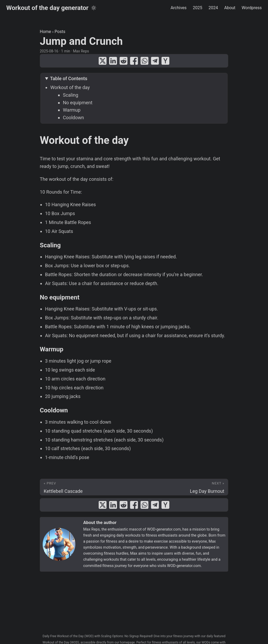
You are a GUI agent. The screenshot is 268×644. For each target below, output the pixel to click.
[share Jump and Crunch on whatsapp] (144, 61)
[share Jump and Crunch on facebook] (134, 61)
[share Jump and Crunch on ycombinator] (165, 61)
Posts (60, 32)
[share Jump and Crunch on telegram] (155, 61)
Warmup (72, 110)
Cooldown (73, 118)
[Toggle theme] (94, 8)
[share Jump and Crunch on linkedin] (113, 61)
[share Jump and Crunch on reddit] (124, 61)
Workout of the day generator (47, 8)
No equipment (78, 103)
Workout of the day (70, 87)
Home (45, 32)
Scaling (71, 95)
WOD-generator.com (164, 529)
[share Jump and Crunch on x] (103, 61)
